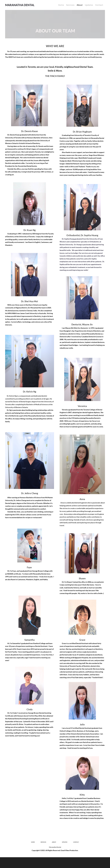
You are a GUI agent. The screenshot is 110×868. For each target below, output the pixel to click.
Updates (89, 5)
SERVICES (43, 842)
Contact (99, 5)
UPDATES (65, 842)
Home (61, 5)
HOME (33, 842)
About (80, 5)
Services (70, 5)
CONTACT (76, 842)
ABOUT (54, 842)
